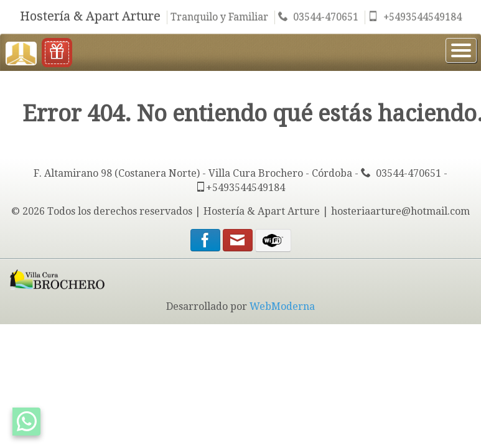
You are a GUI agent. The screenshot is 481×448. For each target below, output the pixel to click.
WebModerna (282, 306)
